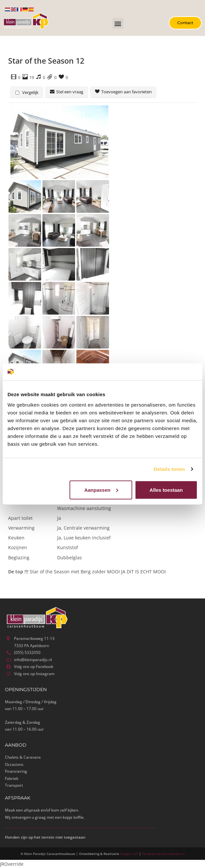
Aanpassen (101, 490)
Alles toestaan (166, 490)
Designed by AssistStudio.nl (163, 854)
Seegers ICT (129, 854)
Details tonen (169, 469)
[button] (118, 23)
